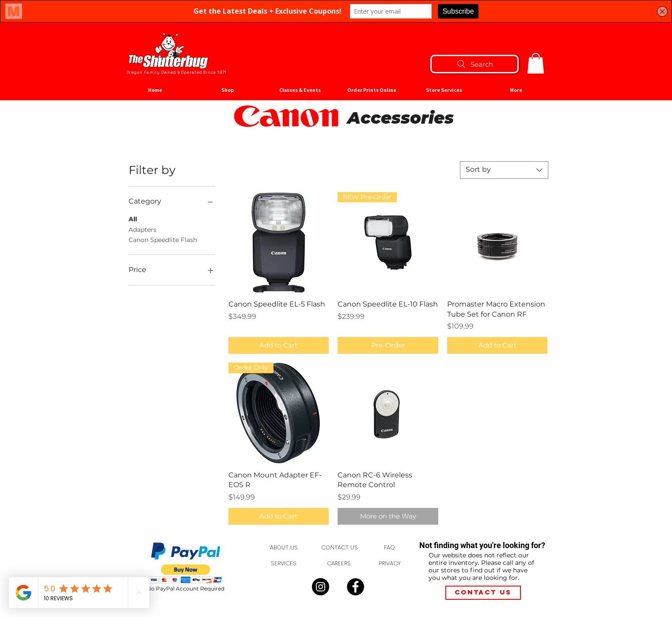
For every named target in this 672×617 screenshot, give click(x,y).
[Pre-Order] (388, 346)
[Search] (475, 64)
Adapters (142, 229)
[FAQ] (390, 548)
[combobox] (504, 170)
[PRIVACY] (390, 564)
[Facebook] (355, 587)
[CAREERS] (339, 564)
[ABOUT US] (284, 548)
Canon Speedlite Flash (163, 239)
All (133, 219)
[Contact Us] (483, 593)
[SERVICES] (284, 564)
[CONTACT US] (340, 548)
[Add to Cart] (279, 346)
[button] (536, 63)
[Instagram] (321, 587)
